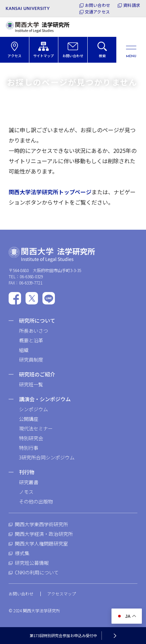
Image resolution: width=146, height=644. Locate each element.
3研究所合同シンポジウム (47, 457)
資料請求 (132, 5)
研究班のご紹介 (37, 374)
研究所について (37, 320)
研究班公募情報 (32, 563)
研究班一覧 (31, 384)
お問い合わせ (98, 5)
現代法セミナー (36, 428)
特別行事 (29, 448)
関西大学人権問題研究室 (41, 543)
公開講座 (29, 419)
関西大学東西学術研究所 (41, 524)
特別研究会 (31, 438)
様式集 (22, 553)
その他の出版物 (36, 501)
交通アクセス (97, 12)
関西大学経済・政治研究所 (44, 534)
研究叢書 (29, 482)
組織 (24, 350)
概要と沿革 (31, 340)
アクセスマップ (62, 594)
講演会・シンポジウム (45, 399)
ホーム (14, 71)
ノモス (26, 492)
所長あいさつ (33, 331)
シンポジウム (33, 409)
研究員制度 (31, 360)
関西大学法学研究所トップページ (50, 192)
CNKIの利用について (37, 572)
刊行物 (27, 472)
